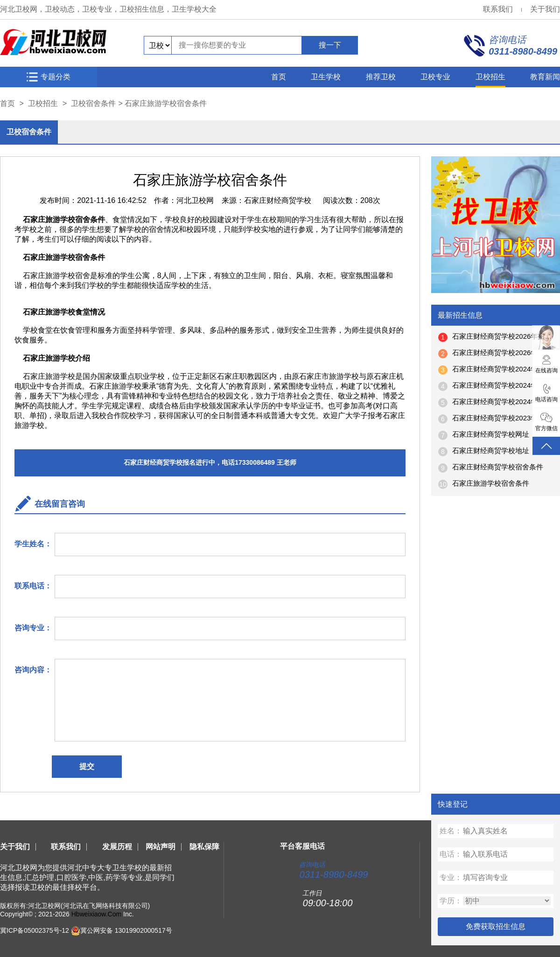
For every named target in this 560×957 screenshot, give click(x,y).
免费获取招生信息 (496, 926)
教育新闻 (545, 77)
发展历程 (117, 847)
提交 (87, 766)
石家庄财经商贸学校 (278, 200)
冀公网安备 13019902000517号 (126, 930)
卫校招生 (490, 77)
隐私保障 (204, 847)
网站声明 (161, 847)
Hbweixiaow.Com (96, 914)
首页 (279, 77)
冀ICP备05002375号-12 (35, 930)
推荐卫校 (381, 77)
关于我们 (545, 9)
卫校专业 (435, 77)
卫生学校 (326, 77)
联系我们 (498, 9)
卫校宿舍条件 (93, 103)
